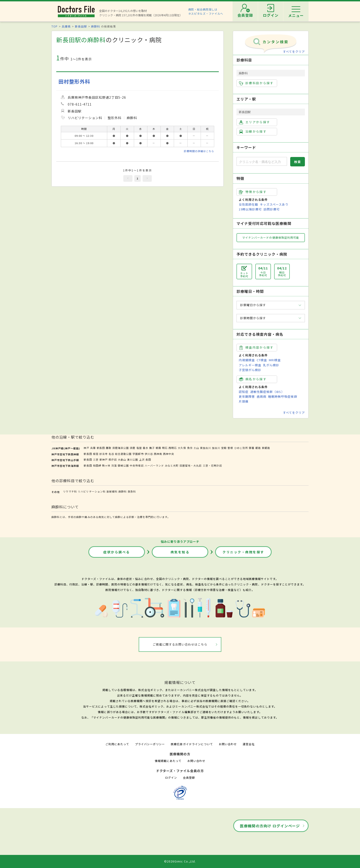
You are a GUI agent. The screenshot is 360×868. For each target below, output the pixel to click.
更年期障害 (247, 396)
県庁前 (113, 459)
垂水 (146, 448)
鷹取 (109, 448)
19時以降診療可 (250, 209)
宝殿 (224, 448)
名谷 (111, 454)
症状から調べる (117, 552)
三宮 (96, 459)
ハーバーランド (154, 465)
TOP (55, 26)
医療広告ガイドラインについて (192, 744)
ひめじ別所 (241, 448)
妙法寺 (104, 454)
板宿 (96, 454)
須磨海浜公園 (121, 448)
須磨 (132, 448)
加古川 (216, 448)
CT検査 (262, 360)
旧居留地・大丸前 (191, 465)
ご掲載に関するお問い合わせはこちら (180, 644)
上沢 (142, 459)
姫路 (258, 448)
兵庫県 (66, 26)
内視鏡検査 (247, 360)
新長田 (101, 448)
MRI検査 (275, 360)
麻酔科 (96, 26)
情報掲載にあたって (168, 761)
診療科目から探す (256, 83)
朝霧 (158, 448)
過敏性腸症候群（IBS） (267, 392)
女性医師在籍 (248, 204)
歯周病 (262, 396)
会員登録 (189, 777)
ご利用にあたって (117, 744)
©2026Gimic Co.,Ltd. (180, 861)
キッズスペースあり (274, 204)
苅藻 (114, 465)
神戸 (86, 448)
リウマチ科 (70, 491)
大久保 (182, 448)
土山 (196, 448)
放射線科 (112, 491)
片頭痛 (244, 401)
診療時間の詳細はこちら (199, 151)
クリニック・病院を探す (243, 552)
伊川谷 (149, 454)
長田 (148, 459)
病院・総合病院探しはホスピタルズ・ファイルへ (206, 11)
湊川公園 (132, 459)
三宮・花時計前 (212, 465)
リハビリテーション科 (92, 491)
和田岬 (97, 465)
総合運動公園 (123, 454)
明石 (165, 448)
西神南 (158, 454)
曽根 (230, 448)
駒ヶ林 (106, 465)
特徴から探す (253, 192)
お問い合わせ (228, 744)
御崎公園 (123, 465)
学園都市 (138, 454)
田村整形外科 (74, 81)
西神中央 (169, 454)
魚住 (190, 448)
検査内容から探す (256, 347)
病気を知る (180, 552)
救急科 (132, 491)
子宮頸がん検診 (250, 370)
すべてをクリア (294, 52)
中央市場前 (137, 465)
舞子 (152, 448)
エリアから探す (255, 122)
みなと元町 (172, 465)
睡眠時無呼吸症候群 (283, 396)
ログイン (171, 777)
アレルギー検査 (250, 365)
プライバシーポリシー (150, 744)
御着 (252, 448)
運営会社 (249, 744)
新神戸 (104, 459)
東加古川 (205, 448)
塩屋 (139, 448)
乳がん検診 (271, 365)
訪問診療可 (272, 209)
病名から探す (253, 379)
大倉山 (122, 459)
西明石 (173, 448)
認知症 (244, 392)
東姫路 (266, 448)
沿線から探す (253, 132)
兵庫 (93, 448)
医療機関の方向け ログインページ (270, 826)
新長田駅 (81, 26)
